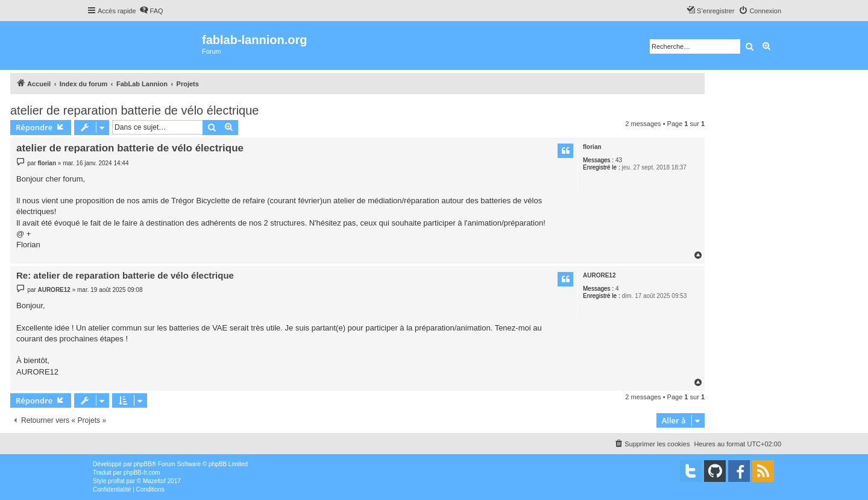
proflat (116, 481)
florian (592, 147)
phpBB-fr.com (142, 473)
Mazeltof (154, 481)
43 (619, 160)
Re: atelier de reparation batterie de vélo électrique (125, 275)
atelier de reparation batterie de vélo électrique (134, 110)
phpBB (143, 464)
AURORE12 (599, 275)
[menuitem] (151, 11)
